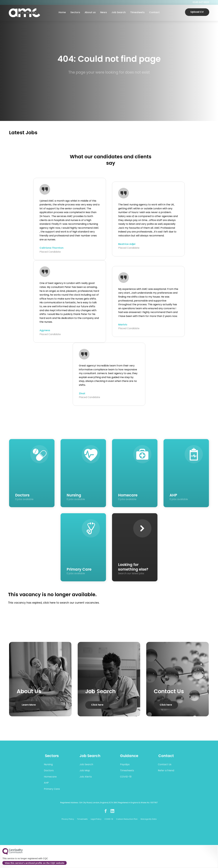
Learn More (29, 705)
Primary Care (52, 789)
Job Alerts (86, 777)
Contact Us (165, 765)
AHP (46, 783)
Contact (154, 13)
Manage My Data (149, 819)
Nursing (48, 765)
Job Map (85, 771)
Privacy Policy (68, 819)
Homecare (50, 777)
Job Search (118, 13)
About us (90, 13)
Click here (97, 705)
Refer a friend (166, 771)
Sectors (75, 13)
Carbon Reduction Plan (127, 819)
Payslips (125, 765)
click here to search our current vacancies (71, 603)
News (103, 13)
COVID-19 (126, 777)
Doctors (49, 771)
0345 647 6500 (201, 2)
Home (62, 13)
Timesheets (137, 13)
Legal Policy (96, 819)
